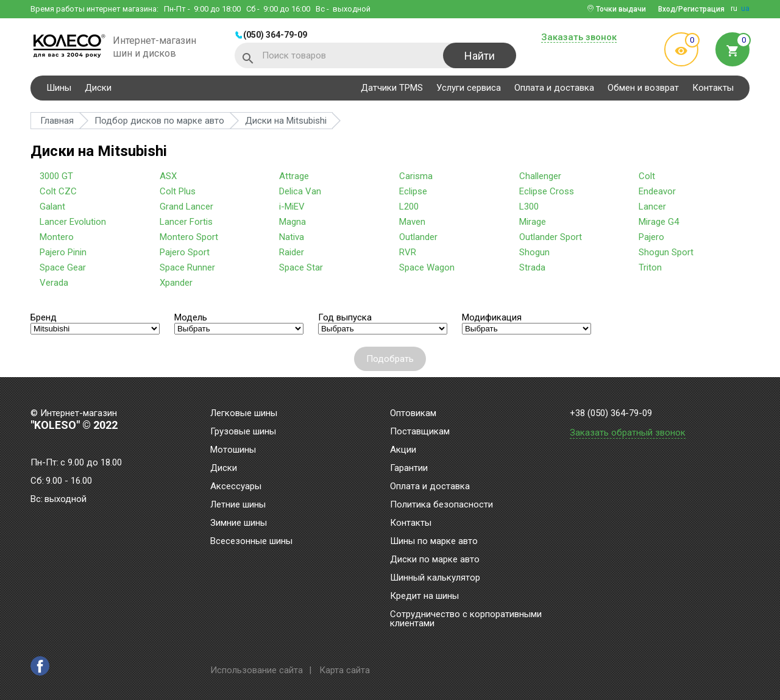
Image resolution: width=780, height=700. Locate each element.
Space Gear (63, 267)
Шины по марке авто (434, 542)
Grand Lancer (186, 207)
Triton (650, 267)
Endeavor (657, 191)
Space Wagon (427, 267)
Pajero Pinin (63, 252)
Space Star (301, 267)
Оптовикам (413, 414)
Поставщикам (420, 432)
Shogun (534, 252)
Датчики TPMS (392, 88)
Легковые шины (244, 414)
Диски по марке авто (435, 560)
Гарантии (409, 468)
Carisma (416, 176)
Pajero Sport (185, 252)
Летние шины (238, 505)
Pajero (651, 237)
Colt (647, 176)
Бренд (44, 317)
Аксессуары (236, 487)
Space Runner (187, 267)
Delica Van (300, 191)
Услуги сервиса (469, 88)
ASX (168, 176)
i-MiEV (292, 207)
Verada (54, 283)
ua (745, 9)
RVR (408, 252)
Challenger (540, 176)
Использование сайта (257, 670)
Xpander (176, 283)
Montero (57, 237)
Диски (98, 88)
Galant (52, 207)
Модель (191, 317)
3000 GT (56, 176)
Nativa (292, 237)
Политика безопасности (441, 505)
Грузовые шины (243, 432)
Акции (403, 450)
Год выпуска (345, 317)
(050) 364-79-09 (275, 35)
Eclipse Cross (547, 191)
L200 (409, 207)
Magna (292, 222)
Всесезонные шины (251, 542)
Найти (480, 56)
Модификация (492, 317)
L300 (529, 207)
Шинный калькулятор (435, 578)
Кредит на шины (424, 596)
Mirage (533, 222)
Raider (292, 252)
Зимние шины (239, 523)
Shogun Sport (666, 252)
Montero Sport (189, 237)
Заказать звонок (579, 38)
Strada (532, 267)
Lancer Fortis (186, 222)
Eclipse (413, 191)
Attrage (294, 176)
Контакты (713, 88)
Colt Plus (178, 191)
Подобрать (390, 359)
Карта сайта (345, 670)
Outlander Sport (551, 237)
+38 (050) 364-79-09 (611, 413)
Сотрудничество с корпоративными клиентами (466, 619)
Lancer (652, 207)
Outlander (418, 237)
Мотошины (233, 450)
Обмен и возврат (643, 88)
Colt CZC (58, 191)
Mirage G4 (659, 222)
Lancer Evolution (73, 222)
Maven (412, 222)
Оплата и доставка (554, 88)
